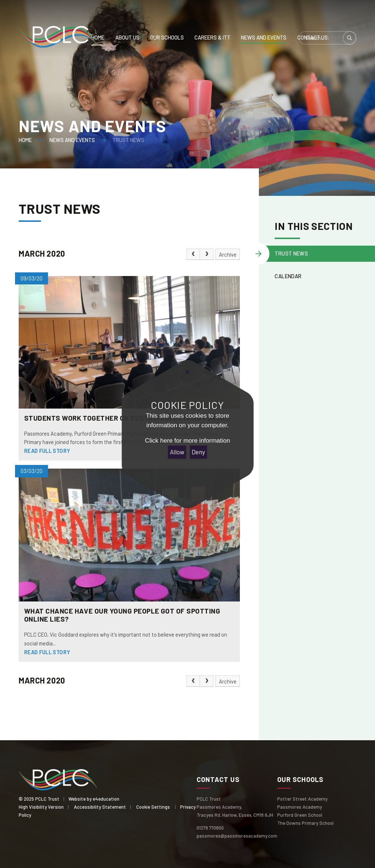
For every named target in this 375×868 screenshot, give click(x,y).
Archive (228, 254)
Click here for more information (187, 441)
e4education (106, 799)
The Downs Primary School (305, 823)
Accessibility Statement (100, 807)
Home (25, 140)
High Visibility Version (41, 807)
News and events (72, 140)
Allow (177, 452)
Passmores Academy (300, 807)
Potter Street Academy (302, 799)
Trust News (128, 140)
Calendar (288, 276)
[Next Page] (207, 254)
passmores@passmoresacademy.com (237, 836)
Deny (198, 452)
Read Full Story (47, 451)
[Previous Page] (193, 254)
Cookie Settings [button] (153, 807)
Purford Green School (300, 815)
